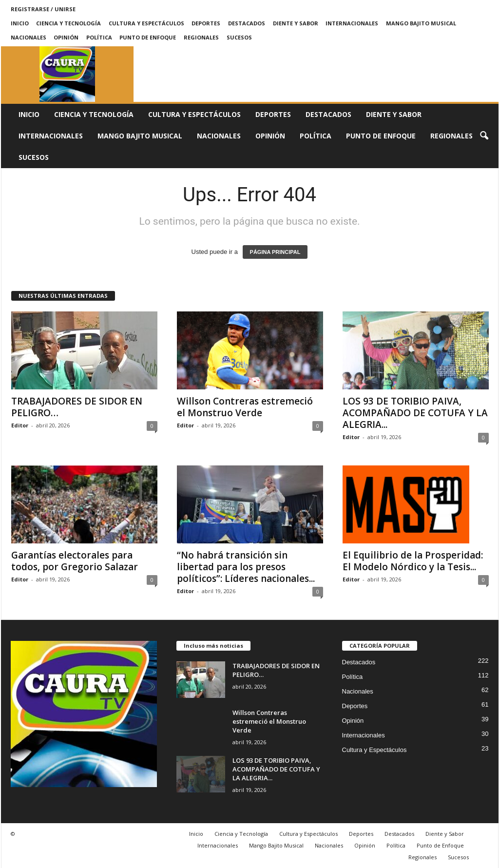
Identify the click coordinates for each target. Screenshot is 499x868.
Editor (20, 425)
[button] (484, 136)
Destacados (247, 23)
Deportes (206, 23)
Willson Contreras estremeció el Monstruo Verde (245, 407)
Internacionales (352, 23)
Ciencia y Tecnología (68, 23)
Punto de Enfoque (148, 37)
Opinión (66, 37)
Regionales (201, 37)
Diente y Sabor (296, 23)
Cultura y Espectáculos (146, 23)
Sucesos (239, 37)
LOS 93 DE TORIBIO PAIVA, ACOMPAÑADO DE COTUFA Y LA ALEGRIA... (415, 413)
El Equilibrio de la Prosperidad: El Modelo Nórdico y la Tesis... (413, 561)
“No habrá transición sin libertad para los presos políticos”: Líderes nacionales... (246, 567)
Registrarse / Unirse (43, 9)
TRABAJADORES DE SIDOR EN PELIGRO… (77, 407)
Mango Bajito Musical (421, 23)
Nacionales (29, 37)
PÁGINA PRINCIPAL (275, 252)
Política (99, 37)
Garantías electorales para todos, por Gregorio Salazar (75, 561)
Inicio (20, 23)
